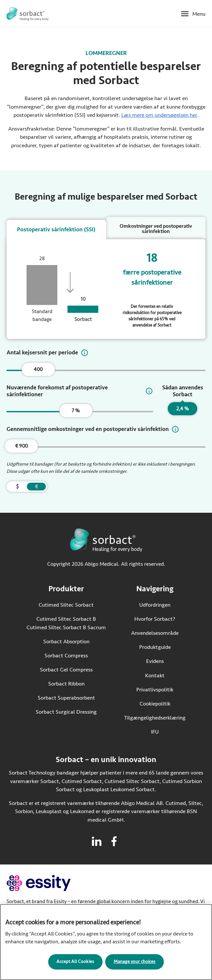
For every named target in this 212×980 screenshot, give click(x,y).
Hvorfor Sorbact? (155, 620)
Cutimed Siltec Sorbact (66, 606)
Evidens (155, 662)
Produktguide (155, 648)
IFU (168, 732)
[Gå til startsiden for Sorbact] (28, 14)
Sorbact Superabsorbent (66, 699)
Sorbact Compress (66, 657)
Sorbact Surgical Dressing (66, 713)
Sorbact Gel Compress (66, 671)
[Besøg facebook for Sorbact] (114, 843)
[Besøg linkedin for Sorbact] (97, 843)
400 (38, 370)
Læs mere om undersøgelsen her (159, 115)
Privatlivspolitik (155, 691)
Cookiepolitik (155, 705)
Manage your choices (135, 963)
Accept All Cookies (75, 963)
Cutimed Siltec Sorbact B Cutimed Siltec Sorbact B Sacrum (66, 624)
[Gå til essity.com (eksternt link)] (50, 884)
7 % (76, 412)
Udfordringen (155, 606)
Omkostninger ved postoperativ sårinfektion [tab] (156, 229)
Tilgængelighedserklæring (155, 719)
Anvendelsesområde (155, 634)
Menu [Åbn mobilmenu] (199, 14)
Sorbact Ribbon (66, 685)
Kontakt (155, 677)
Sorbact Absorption (66, 642)
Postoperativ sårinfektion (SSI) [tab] (56, 230)
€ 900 (21, 447)
